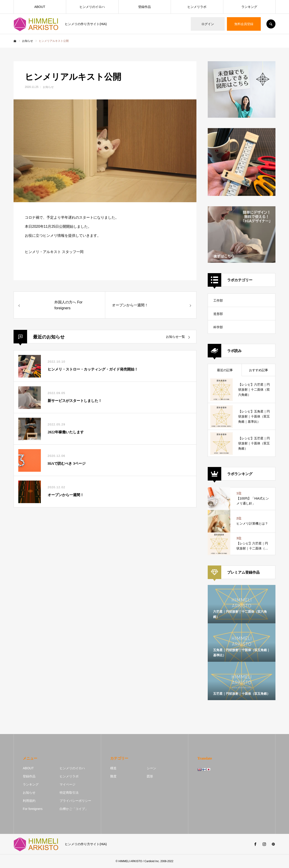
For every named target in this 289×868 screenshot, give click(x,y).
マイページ (68, 784)
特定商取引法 (69, 793)
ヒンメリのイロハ (92, 7)
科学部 (218, 327)
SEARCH (271, 24)
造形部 (218, 314)
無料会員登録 (244, 24)
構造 (113, 768)
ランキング (249, 7)
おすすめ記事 (259, 370)
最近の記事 (225, 370)
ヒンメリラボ (197, 7)
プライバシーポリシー (75, 801)
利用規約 (29, 801)
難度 (113, 776)
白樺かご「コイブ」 (74, 809)
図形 (150, 776)
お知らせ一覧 (175, 337)
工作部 (218, 300)
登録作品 (144, 7)
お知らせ (48, 87)
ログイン (208, 24)
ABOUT (40, 7)
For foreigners (33, 809)
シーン (151, 768)
